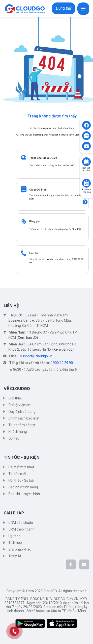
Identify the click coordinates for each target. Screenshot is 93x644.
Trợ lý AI (15, 556)
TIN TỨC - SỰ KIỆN (22, 457)
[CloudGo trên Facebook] (71, 564)
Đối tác (14, 438)
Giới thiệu (15, 398)
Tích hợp (15, 543)
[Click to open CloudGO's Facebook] (86, 125)
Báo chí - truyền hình (24, 494)
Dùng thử (64, 8)
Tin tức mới (17, 474)
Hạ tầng (15, 536)
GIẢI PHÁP (14, 513)
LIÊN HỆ (11, 306)
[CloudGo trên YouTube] (84, 564)
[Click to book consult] (86, 162)
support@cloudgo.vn (36, 356)
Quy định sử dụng (22, 412)
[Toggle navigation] (83, 9)
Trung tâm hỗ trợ (22, 425)
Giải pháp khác (20, 549)
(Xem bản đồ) (27, 337)
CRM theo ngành (21, 529)
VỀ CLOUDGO (17, 389)
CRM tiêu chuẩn (21, 523)
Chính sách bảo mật (24, 418)
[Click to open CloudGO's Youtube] (86, 146)
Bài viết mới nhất (21, 467)
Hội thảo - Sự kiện (22, 480)
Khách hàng (18, 432)
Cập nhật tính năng (23, 487)
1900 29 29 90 (62, 363)
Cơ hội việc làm (20, 405)
